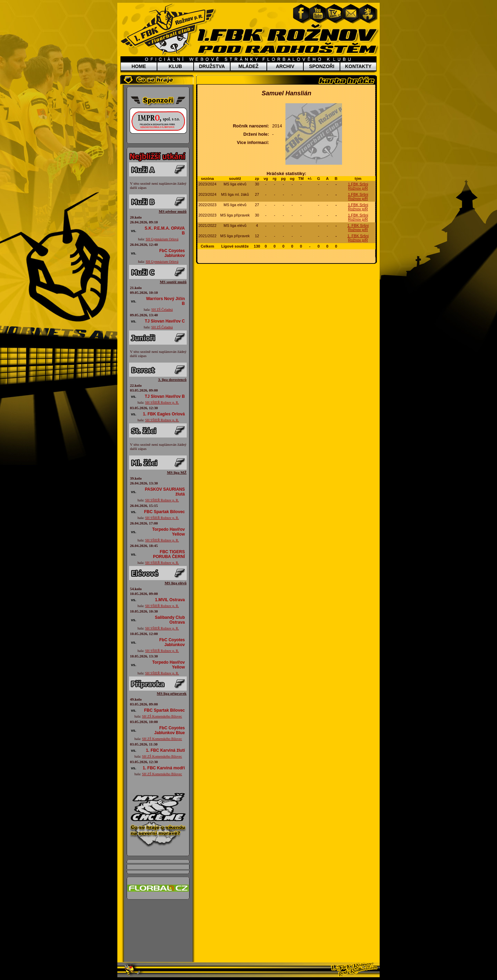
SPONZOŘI (321, 66)
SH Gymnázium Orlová (162, 239)
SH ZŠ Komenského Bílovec (162, 716)
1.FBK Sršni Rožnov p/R (358, 186)
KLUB (176, 66)
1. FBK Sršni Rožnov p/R (358, 228)
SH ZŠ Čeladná (162, 310)
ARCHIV (285, 66)
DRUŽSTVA (212, 66)
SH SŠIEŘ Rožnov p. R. (162, 402)
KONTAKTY (358, 66)
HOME (139, 66)
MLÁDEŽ (248, 66)
